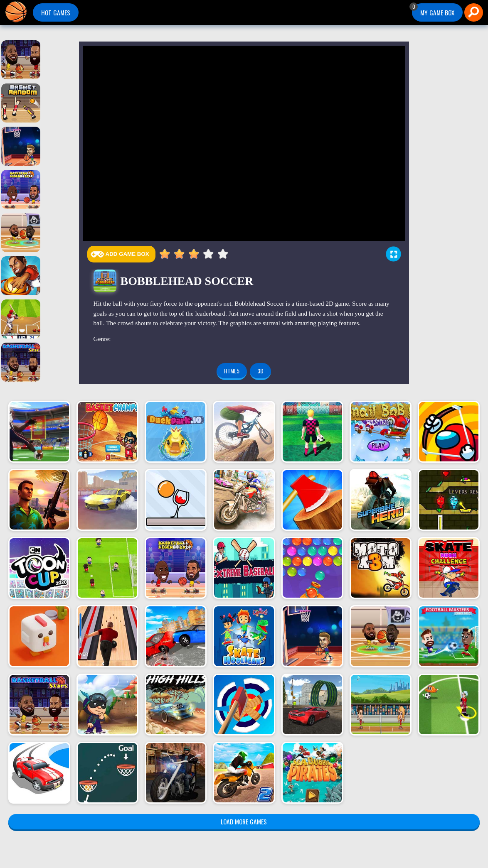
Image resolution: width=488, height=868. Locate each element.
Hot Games (56, 12)
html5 (232, 371)
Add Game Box (127, 254)
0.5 (161, 254)
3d (260, 371)
